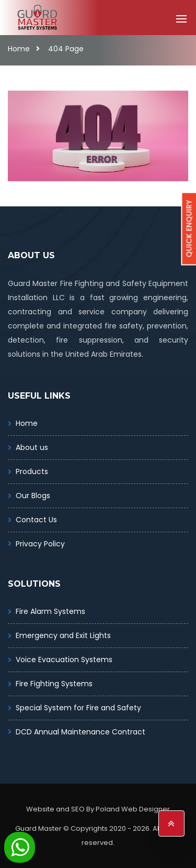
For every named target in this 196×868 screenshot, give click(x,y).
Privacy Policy (40, 544)
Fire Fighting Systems (54, 684)
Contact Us (36, 520)
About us (32, 447)
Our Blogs (33, 496)
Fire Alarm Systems (50, 611)
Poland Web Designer (133, 809)
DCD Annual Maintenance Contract (80, 732)
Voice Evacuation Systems (64, 660)
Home (27, 423)
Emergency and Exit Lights (63, 635)
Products (32, 471)
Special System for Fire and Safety (78, 708)
